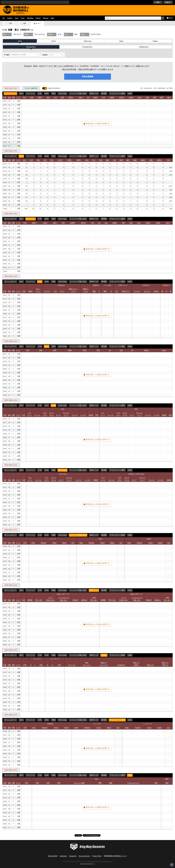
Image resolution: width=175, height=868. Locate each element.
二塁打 (60, 160)
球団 (13, 98)
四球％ (71, 98)
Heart (33, 543)
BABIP (95, 98)
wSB (131, 223)
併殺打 (143, 160)
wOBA (131, 98)
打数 (38, 160)
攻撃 (155, 98)
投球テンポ (94, 94)
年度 (5, 98)
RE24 (85, 350)
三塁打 (69, 160)
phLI (121, 350)
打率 (103, 98)
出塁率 (112, 98)
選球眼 (104, 94)
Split (8, 55)
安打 (45, 160)
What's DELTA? (53, 856)
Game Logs (87, 41)
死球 (121, 160)
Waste (64, 543)
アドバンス (31, 94)
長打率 (122, 98)
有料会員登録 (88, 76)
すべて (38, 23)
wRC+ (140, 98)
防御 (162, 98)
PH (132, 350)
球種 (53, 94)
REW (98, 350)
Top (4, 18)
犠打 (128, 160)
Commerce (63, 856)
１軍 (10, 23)
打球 (40, 94)
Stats (20, 41)
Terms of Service (84, 856)
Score (23, 18)
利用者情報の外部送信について (115, 856)
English (171, 18)
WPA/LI (146, 350)
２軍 (24, 23)
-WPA (54, 350)
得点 (48, 98)
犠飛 (135, 160)
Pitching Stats (87, 47)
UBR (123, 223)
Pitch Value (62, 94)
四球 (101, 160)
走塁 (147, 98)
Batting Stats (31, 47)
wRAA (148, 223)
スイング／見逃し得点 (78, 94)
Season (45, 55)
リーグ (18, 98)
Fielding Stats (144, 47)
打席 (32, 98)
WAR (130, 94)
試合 (25, 98)
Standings (30, 18)
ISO (88, 98)
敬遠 (107, 160)
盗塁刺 (159, 160)
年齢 (9, 98)
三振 (114, 160)
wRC (139, 223)
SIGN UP (168, 2)
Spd (106, 223)
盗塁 (62, 98)
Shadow (43, 543)
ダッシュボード (10, 94)
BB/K (55, 223)
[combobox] (133, 18)
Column (38, 18)
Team (17, 18)
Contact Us (73, 856)
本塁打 (40, 98)
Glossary (46, 18)
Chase (54, 543)
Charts (54, 41)
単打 (52, 160)
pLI (110, 350)
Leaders (10, 18)
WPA (47, 94)
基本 (21, 94)
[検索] (34, 2)
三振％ (80, 98)
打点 (55, 98)
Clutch (164, 350)
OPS (93, 223)
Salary (121, 41)
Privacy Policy (97, 856)
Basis (52, 18)
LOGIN (158, 2)
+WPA (70, 350)
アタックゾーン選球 (117, 94)
